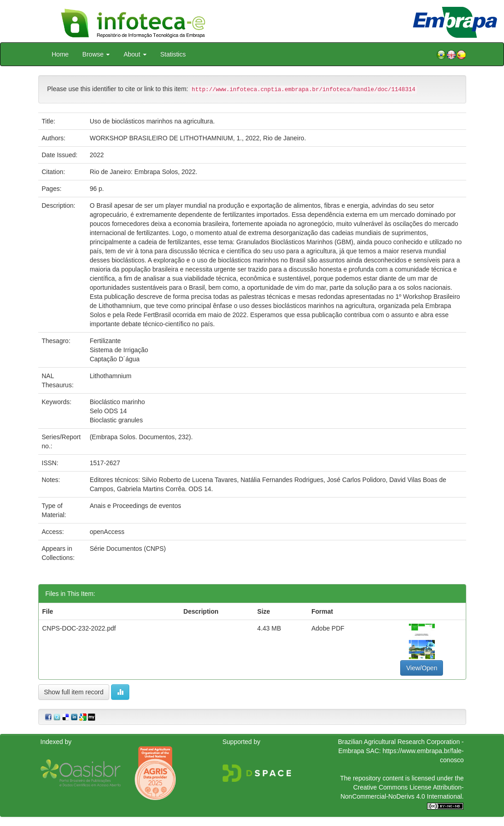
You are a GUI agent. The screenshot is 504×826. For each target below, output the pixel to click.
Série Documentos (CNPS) (128, 549)
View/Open (422, 668)
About (135, 54)
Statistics (173, 54)
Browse (96, 54)
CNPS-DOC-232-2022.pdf (79, 628)
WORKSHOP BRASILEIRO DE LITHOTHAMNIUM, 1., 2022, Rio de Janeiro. (198, 138)
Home (60, 54)
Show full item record (74, 692)
